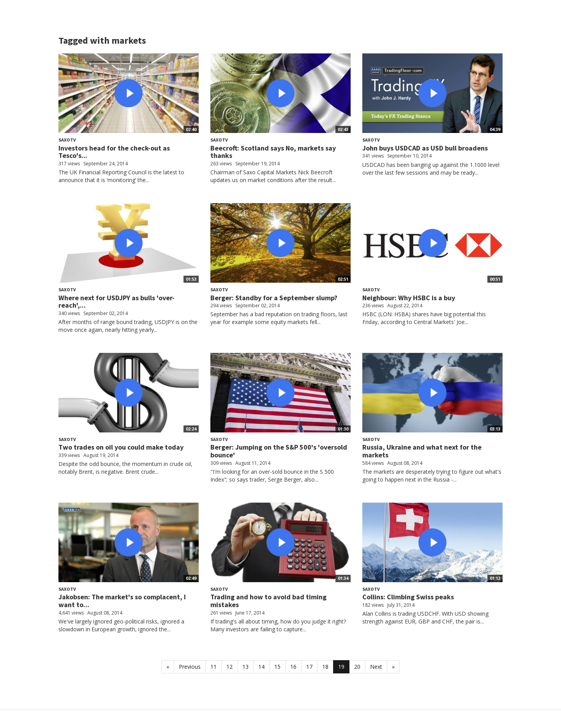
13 (245, 667)
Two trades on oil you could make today (121, 447)
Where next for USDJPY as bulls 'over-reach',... (116, 302)
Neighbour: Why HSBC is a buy (409, 298)
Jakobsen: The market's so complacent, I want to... (122, 601)
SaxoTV (67, 140)
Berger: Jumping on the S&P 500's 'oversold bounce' (279, 451)
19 (341, 667)
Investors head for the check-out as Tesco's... (114, 152)
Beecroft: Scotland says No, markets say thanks (273, 152)
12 (229, 667)
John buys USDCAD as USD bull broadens (425, 148)
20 (357, 667)
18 (325, 667)
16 (293, 667)
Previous (190, 667)
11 (213, 667)
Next (376, 667)
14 (261, 667)
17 (309, 667)
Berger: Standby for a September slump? (274, 298)
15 (277, 667)
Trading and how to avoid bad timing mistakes (268, 601)
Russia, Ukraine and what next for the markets (422, 451)
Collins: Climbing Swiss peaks (408, 597)
